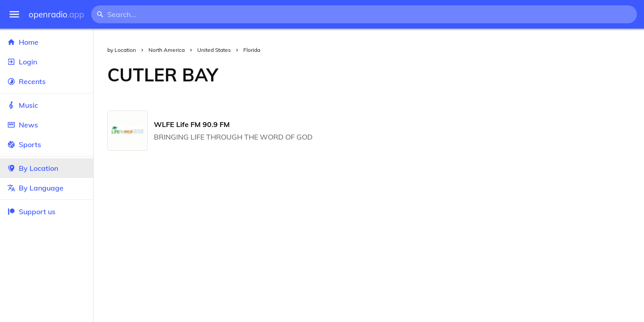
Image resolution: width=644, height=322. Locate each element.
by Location (122, 50)
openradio (56, 15)
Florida (252, 50)
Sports (47, 144)
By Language (47, 188)
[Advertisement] (438, 75)
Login (47, 62)
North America (167, 50)
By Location (47, 168)
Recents (47, 81)
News (47, 125)
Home (47, 42)
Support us (31, 212)
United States (214, 50)
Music (47, 105)
